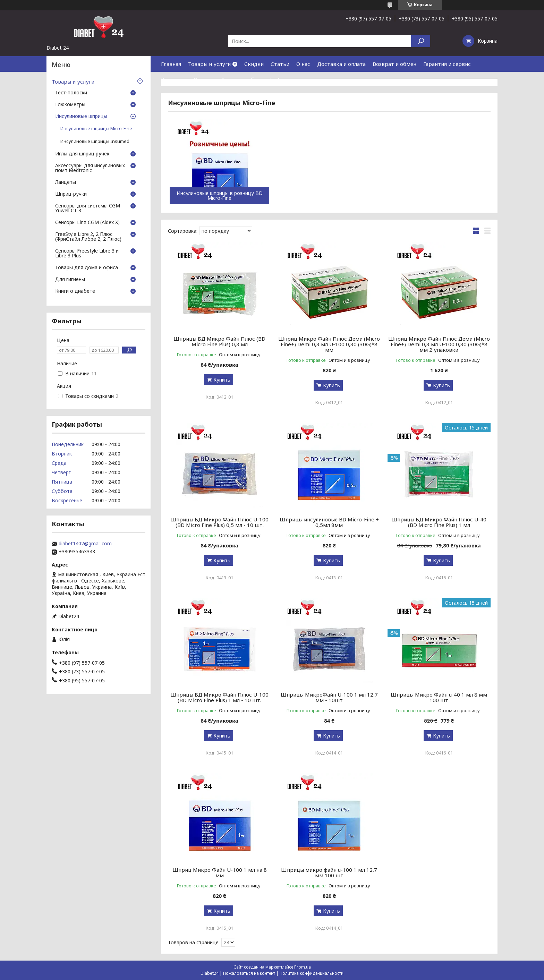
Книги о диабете (75, 291)
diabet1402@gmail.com (85, 544)
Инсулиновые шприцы (81, 117)
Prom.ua (303, 967)
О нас (303, 64)
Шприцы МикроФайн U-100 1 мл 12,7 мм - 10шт (329, 697)
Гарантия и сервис (447, 64)
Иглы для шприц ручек (82, 154)
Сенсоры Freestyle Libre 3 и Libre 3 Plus (87, 254)
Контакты (174, 79)
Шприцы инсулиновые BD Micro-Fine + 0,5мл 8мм (329, 522)
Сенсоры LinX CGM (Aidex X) (87, 223)
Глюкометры (70, 105)
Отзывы (204, 79)
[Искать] (421, 41)
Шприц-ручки (71, 194)
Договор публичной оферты (257, 79)
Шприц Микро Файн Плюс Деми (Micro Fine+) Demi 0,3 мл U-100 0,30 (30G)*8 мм (329, 344)
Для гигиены (70, 280)
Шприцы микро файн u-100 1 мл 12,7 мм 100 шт (329, 872)
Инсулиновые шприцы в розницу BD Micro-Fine (220, 196)
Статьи (280, 64)
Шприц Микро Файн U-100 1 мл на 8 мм (220, 872)
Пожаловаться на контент (249, 973)
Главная (171, 64)
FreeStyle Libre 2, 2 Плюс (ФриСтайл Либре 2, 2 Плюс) (88, 237)
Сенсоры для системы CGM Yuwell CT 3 (88, 208)
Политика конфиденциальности (312, 973)
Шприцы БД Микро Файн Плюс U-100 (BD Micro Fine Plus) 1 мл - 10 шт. (219, 697)
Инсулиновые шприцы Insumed (95, 141)
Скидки (254, 64)
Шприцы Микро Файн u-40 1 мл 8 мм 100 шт (439, 697)
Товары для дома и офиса (87, 268)
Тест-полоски (71, 93)
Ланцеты (66, 182)
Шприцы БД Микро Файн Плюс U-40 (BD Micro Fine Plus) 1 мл (439, 522)
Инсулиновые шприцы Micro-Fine (96, 129)
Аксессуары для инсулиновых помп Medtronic (90, 168)
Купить (222, 380)
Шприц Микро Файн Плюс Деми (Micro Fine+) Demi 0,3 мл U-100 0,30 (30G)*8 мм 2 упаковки (439, 344)
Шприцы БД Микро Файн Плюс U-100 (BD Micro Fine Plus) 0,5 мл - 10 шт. (219, 522)
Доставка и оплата (341, 64)
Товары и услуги (209, 64)
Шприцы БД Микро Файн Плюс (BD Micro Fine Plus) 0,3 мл (219, 341)
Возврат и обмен (394, 64)
